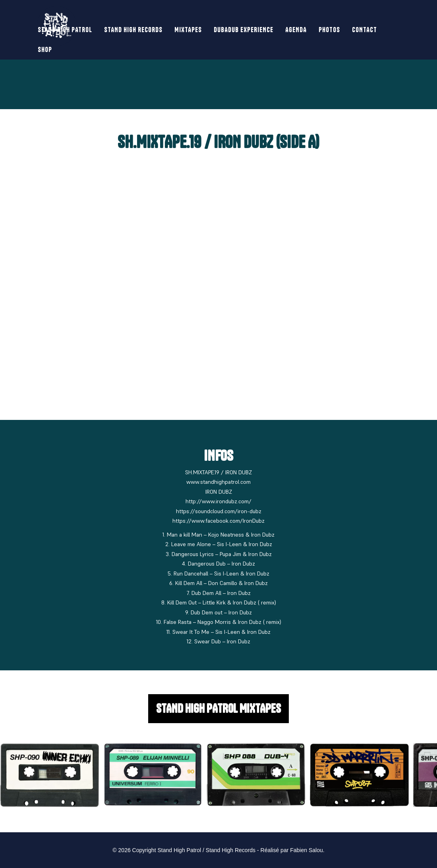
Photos (329, 30)
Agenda (296, 30)
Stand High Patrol (65, 30)
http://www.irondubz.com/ (218, 501)
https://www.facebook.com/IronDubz (218, 521)
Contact (364, 30)
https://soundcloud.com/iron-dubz (219, 511)
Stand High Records (133, 30)
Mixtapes (188, 30)
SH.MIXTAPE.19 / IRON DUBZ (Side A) (218, 142)
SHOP (45, 49)
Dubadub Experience (244, 30)
